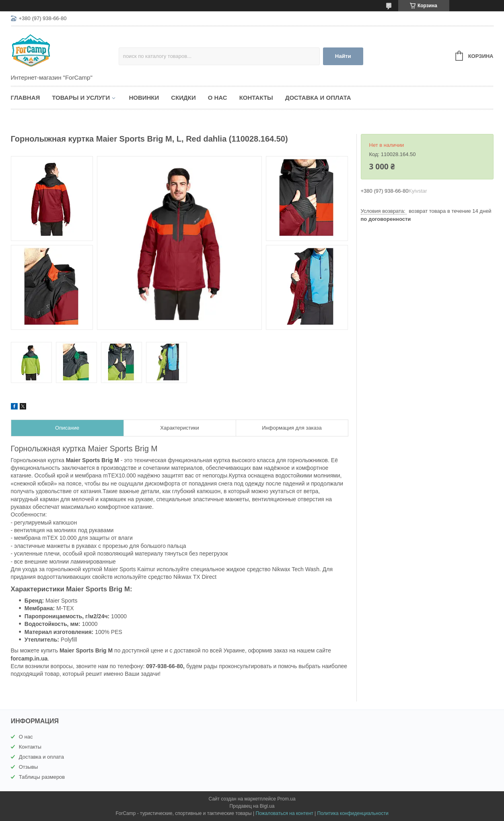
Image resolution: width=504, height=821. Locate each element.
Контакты (256, 98)
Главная (26, 98)
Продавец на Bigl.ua (252, 806)
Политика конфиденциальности (353, 813)
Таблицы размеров (42, 777)
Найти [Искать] (343, 56)
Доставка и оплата (318, 98)
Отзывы (29, 767)
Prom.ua (286, 799)
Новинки (144, 98)
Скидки (183, 98)
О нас (218, 98)
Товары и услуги (81, 98)
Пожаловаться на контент (284, 813)
